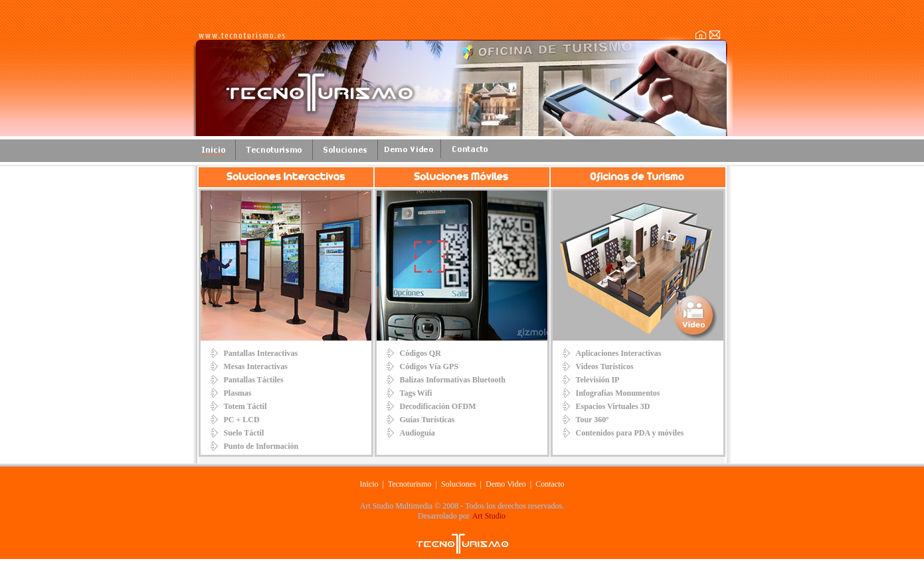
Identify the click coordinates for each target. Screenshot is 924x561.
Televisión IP (598, 380)
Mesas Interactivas (256, 366)
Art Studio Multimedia (396, 506)
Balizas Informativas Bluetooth (453, 380)
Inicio (369, 484)
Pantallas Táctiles (254, 380)
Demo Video (506, 484)
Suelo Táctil (244, 433)
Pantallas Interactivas (261, 353)
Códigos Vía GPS (429, 366)
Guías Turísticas (427, 420)
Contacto (550, 484)
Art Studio (489, 516)
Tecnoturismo (411, 484)
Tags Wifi (416, 393)
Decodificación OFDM (438, 406)
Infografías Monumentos (618, 393)
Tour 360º (593, 420)
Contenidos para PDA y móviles (630, 433)
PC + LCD (242, 420)
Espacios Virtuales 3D (613, 406)
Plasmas (238, 393)
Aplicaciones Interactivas (619, 353)
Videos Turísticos (605, 366)
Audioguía (417, 433)
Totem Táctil (245, 406)
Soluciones (459, 484)
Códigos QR (420, 353)
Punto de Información (261, 446)
